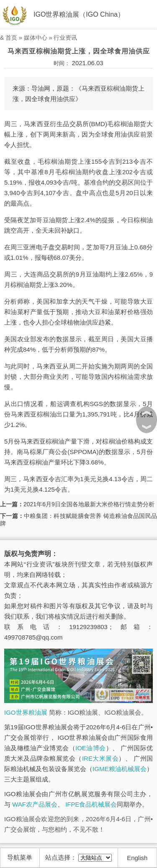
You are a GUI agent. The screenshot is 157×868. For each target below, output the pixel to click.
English (137, 858)
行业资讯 (65, 38)
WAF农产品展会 (35, 804)
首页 (11, 38)
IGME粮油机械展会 (120, 769)
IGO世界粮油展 (26, 712)
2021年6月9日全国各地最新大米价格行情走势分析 (89, 504)
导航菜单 (20, 857)
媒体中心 (36, 38)
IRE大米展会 (100, 758)
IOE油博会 (91, 748)
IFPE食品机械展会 (91, 804)
